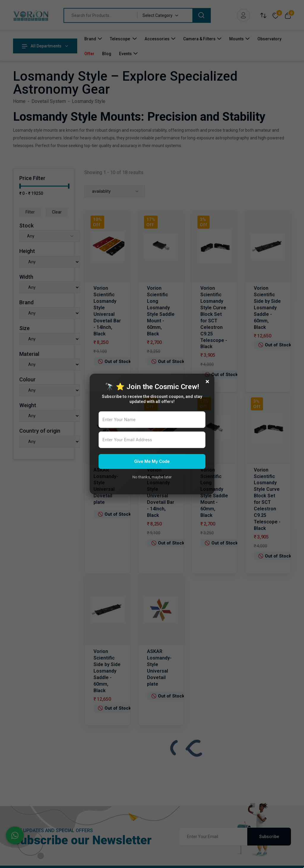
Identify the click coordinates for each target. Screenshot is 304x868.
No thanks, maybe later (152, 477)
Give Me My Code (152, 461)
